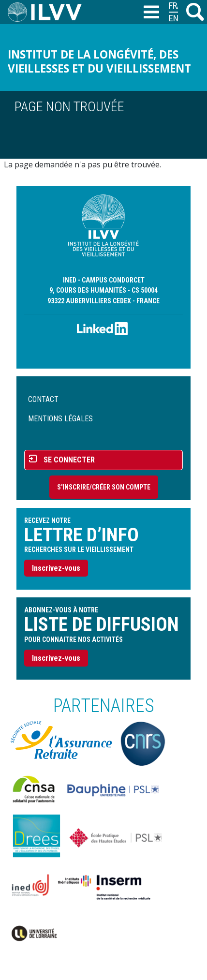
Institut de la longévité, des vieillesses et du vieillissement (99, 61)
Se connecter (69, 460)
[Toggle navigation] (151, 13)
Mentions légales (60, 419)
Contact (43, 399)
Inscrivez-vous (56, 568)
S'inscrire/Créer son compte (104, 487)
